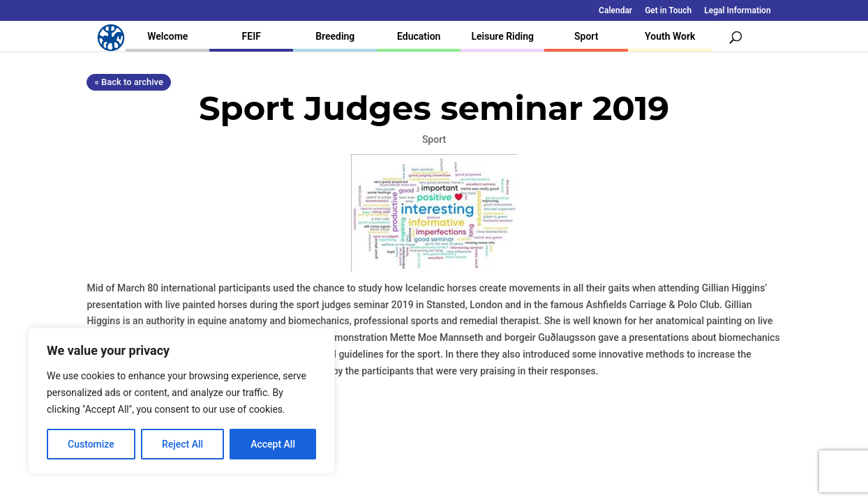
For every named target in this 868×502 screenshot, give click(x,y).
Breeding (335, 36)
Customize (91, 444)
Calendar (615, 11)
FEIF (252, 36)
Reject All (182, 444)
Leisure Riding (502, 36)
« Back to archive (128, 82)
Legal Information (737, 11)
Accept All (273, 444)
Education (419, 36)
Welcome (167, 36)
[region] (181, 401)
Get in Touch (668, 11)
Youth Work (670, 36)
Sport (586, 36)
